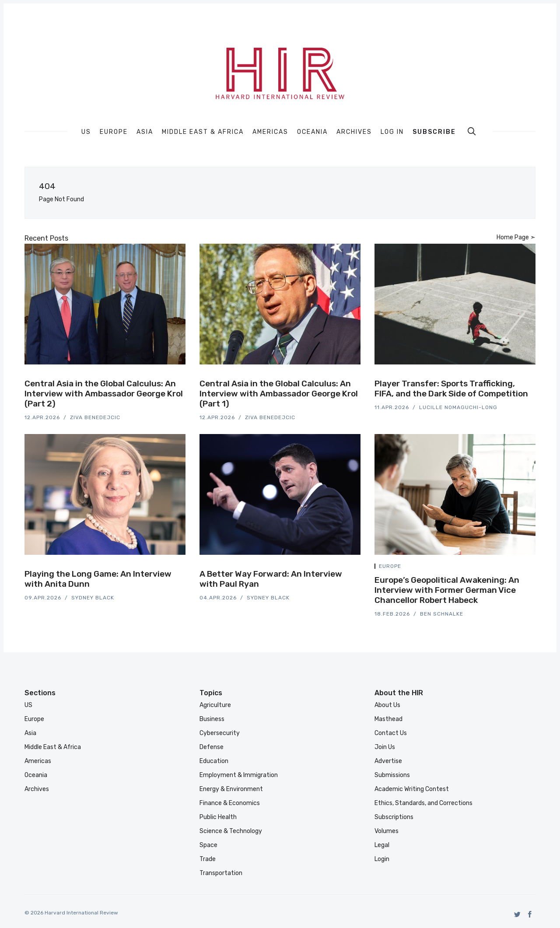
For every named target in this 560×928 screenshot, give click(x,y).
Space (208, 845)
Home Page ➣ (516, 237)
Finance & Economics (230, 803)
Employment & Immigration (239, 775)
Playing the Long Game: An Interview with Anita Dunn (98, 579)
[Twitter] (517, 914)
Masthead (388, 719)
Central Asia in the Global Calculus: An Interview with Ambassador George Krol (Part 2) (104, 394)
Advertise (388, 761)
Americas (270, 132)
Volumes (387, 831)
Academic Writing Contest (412, 789)
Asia (145, 132)
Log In (392, 132)
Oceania (312, 132)
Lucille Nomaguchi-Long (458, 407)
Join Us (385, 747)
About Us (387, 705)
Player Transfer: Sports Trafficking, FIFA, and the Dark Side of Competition (451, 389)
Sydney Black (93, 598)
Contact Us (391, 733)
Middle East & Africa (203, 132)
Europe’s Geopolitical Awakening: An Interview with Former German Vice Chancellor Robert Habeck (447, 590)
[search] (472, 131)
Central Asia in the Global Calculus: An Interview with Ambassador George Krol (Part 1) (279, 394)
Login (382, 859)
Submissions (392, 775)
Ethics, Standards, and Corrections (423, 803)
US (86, 132)
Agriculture (215, 705)
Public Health (218, 817)
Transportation (221, 873)
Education (214, 761)
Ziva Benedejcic (95, 417)
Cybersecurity (220, 733)
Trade (208, 859)
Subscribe (434, 132)
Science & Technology (231, 831)
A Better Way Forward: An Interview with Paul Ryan (271, 579)
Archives (354, 132)
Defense (212, 747)
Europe (114, 132)
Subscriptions (394, 817)
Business (212, 719)
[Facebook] (530, 914)
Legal (382, 845)
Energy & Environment (231, 789)
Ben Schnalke (442, 614)
